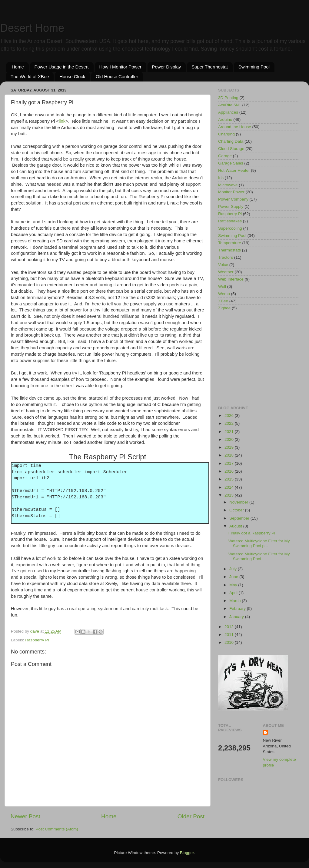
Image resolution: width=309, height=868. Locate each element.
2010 (230, 642)
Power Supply (231, 206)
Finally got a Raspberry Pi (252, 533)
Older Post (191, 816)
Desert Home (32, 28)
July (234, 569)
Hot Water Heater (234, 170)
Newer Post (25, 816)
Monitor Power (231, 192)
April (234, 593)
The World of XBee (30, 76)
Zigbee (224, 308)
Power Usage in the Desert (62, 67)
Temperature (230, 243)
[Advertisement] (258, 359)
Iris (221, 178)
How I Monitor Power (120, 67)
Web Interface (231, 279)
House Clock (72, 76)
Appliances (228, 112)
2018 (230, 455)
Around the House (235, 127)
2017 (230, 463)
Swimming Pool (254, 67)
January (237, 617)
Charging (226, 134)
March (236, 601)
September (240, 518)
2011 (230, 635)
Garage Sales (231, 163)
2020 (230, 439)
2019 (230, 447)
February (238, 609)
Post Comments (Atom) (57, 829)
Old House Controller (117, 76)
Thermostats (229, 250)
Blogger (187, 853)
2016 (230, 471)
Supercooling (230, 228)
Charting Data (231, 141)
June (234, 577)
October (237, 510)
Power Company (233, 199)
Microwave (228, 185)
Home (18, 67)
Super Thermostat (210, 67)
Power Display (167, 67)
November (239, 502)
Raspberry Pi (37, 640)
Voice (223, 265)
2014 (230, 487)
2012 (230, 627)
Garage (225, 156)
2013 (230, 495)
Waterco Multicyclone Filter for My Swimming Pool (259, 556)
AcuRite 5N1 (230, 105)
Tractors (226, 257)
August (236, 526)
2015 (230, 479)
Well (222, 286)
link (62, 121)
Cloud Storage (231, 149)
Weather (226, 272)
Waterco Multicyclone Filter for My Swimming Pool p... (259, 543)
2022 (230, 423)
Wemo (224, 294)
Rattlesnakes (230, 221)
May (234, 585)
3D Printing (228, 98)
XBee (223, 301)
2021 (230, 432)
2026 (230, 416)
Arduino (225, 120)
